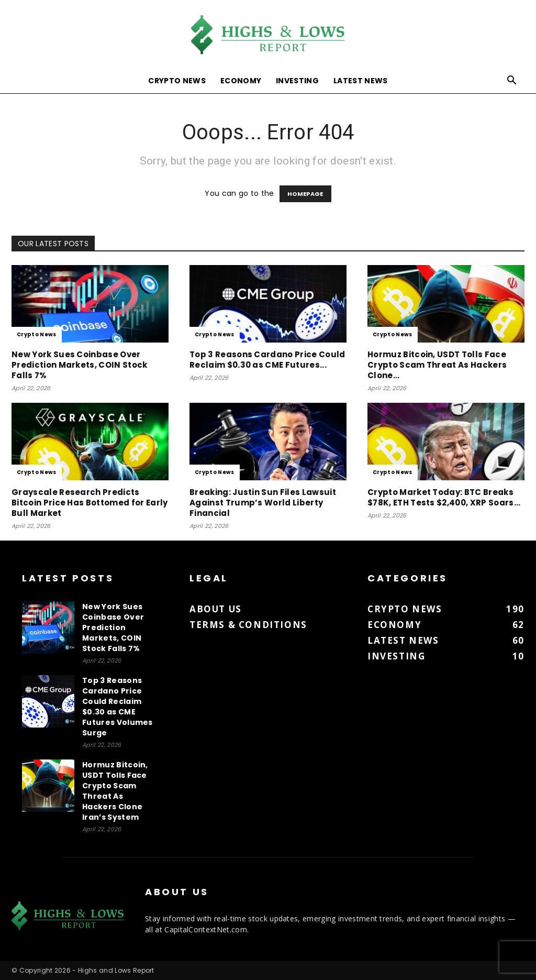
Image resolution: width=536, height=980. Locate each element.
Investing (297, 81)
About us (216, 609)
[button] (512, 81)
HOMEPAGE (305, 194)
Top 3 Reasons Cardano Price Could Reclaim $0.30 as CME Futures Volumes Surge (118, 707)
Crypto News (177, 81)
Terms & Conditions (248, 625)
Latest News (361, 81)
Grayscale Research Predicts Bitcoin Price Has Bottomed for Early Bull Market (90, 503)
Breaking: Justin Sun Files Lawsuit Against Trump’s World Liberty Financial (263, 503)
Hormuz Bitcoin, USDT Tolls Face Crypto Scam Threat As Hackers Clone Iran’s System (115, 791)
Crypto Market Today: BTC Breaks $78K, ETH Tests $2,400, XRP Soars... (444, 497)
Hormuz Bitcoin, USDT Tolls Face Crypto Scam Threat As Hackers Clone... (437, 365)
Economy (241, 81)
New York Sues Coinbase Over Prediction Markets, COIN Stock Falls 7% (80, 365)
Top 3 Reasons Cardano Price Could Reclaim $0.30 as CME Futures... (267, 360)
